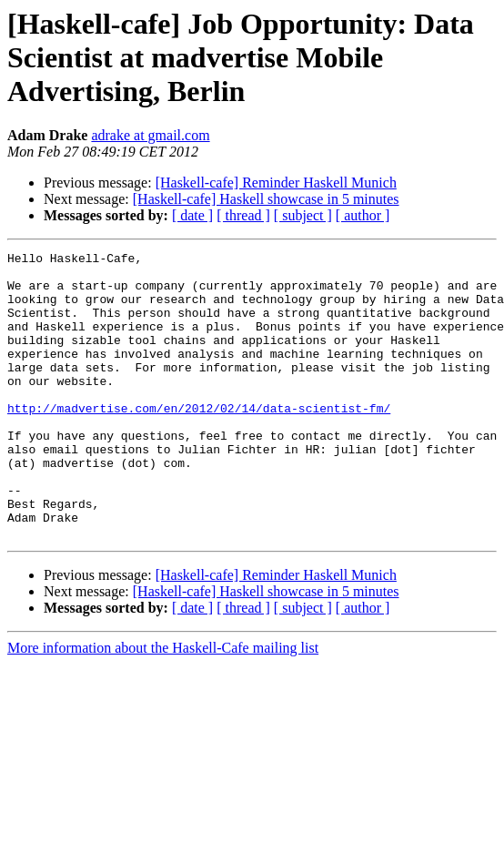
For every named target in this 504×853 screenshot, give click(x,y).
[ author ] (363, 215)
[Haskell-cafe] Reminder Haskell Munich (276, 183)
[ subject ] (303, 215)
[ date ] (192, 215)
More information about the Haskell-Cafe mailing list (163, 705)
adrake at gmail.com (150, 135)
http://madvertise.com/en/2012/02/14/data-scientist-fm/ (199, 441)
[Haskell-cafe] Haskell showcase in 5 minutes (266, 199)
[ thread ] (243, 215)
